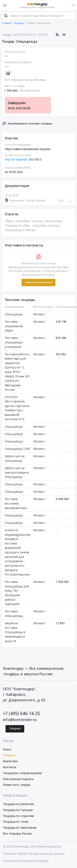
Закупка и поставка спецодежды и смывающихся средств (15, 632)
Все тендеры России (17, 834)
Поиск (7, 750)
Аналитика (10, 761)
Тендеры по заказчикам (20, 828)
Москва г (40, 314)
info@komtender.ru (20, 720)
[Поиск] (6, 16)
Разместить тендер (17, 785)
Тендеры (9, 756)
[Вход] (73, 5)
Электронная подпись (18, 779)
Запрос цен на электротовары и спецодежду (17, 473)
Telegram (15, 729)
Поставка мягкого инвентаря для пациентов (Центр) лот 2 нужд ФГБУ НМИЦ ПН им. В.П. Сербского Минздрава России (18, 372)
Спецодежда (14, 314)
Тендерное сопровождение (22, 773)
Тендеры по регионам (18, 804)
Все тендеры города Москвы (25, 80)
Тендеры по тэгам (16, 822)
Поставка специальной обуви (14, 326)
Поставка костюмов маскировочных (16, 504)
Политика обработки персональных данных (34, 854)
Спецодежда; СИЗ (17, 449)
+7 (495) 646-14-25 (21, 714)
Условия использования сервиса (26, 861)
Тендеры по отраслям (18, 816)
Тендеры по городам (18, 810)
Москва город (30, 91)
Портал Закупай (16, 160)
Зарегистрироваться (38, 283)
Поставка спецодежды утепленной (14, 342)
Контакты (10, 767)
